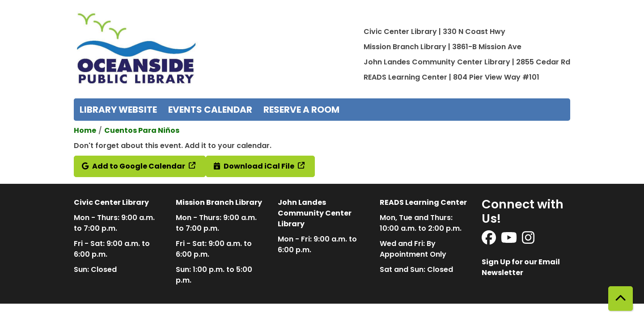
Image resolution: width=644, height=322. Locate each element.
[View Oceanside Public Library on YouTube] (510, 240)
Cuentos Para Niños (142, 130)
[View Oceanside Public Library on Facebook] (489, 240)
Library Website (118, 110)
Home (85, 130)
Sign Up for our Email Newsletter (521, 267)
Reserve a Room (301, 110)
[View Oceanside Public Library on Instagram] (528, 240)
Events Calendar (210, 110)
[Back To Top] (621, 299)
